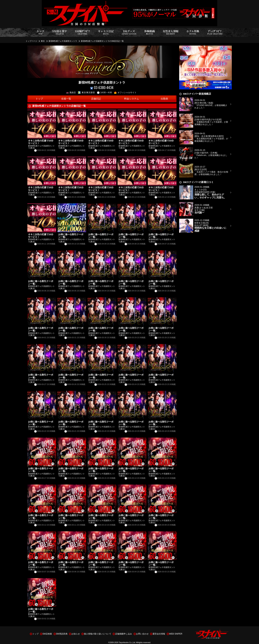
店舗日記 (96, 99)
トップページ (31, 41)
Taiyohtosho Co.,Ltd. (127, 642)
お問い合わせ (142, 634)
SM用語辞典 (62, 634)
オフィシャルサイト (125, 93)
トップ (40, 32)
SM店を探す (60, 32)
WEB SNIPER (176, 634)
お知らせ (76, 634)
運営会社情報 (159, 634)
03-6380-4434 (102, 88)
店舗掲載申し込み (124, 634)
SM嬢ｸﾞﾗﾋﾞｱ (82, 32)
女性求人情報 (171, 32)
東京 (43, 41)
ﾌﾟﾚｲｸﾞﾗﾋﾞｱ (215, 32)
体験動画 (150, 32)
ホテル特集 (193, 32)
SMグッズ (129, 32)
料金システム (132, 99)
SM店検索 (47, 634)
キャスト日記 (106, 32)
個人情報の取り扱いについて (98, 634)
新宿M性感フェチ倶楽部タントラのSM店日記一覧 (102, 41)
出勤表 (164, 99)
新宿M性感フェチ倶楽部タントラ (63, 41)
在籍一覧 (66, 99)
